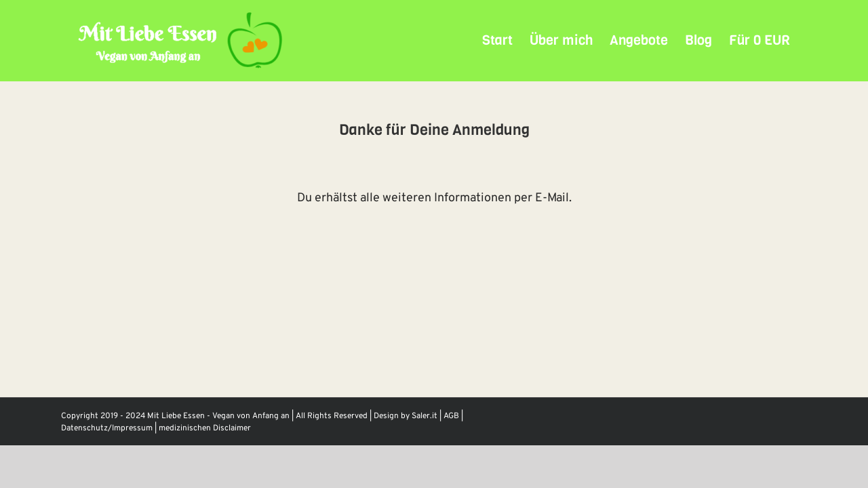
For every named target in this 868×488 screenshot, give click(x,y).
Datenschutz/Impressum (107, 428)
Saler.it (425, 416)
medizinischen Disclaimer (205, 428)
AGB (451, 416)
